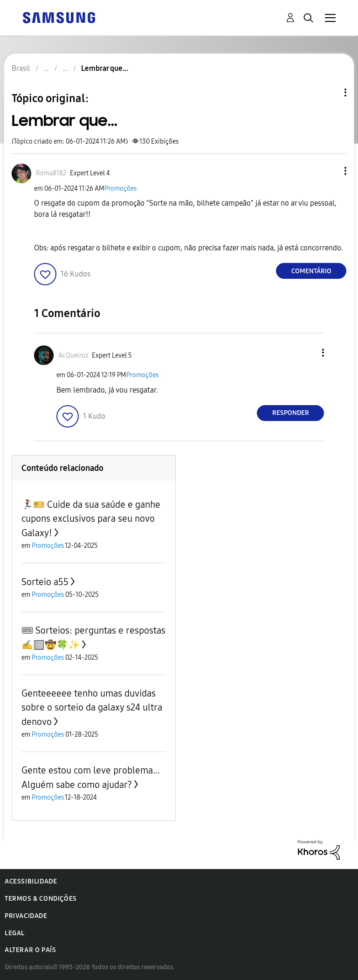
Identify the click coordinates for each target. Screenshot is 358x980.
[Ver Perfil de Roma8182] (51, 173)
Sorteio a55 (45, 582)
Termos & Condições (41, 899)
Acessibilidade (31, 881)
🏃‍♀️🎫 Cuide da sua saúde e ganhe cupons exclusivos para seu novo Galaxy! (91, 519)
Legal (15, 933)
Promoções (120, 189)
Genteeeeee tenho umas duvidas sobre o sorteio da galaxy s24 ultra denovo (92, 707)
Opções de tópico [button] (330, 93)
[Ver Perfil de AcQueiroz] (73, 355)
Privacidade (26, 916)
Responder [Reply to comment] (291, 413)
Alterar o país (30, 950)
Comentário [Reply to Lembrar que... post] (311, 271)
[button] (330, 171)
